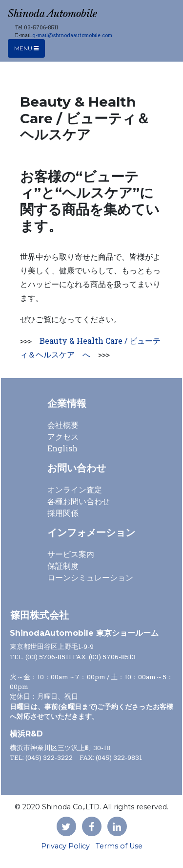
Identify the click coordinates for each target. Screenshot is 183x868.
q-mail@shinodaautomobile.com (72, 35)
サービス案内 (71, 554)
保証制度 (63, 566)
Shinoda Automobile (52, 14)
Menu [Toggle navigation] (26, 48)
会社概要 (63, 425)
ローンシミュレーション (90, 577)
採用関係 (63, 513)
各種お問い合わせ (79, 501)
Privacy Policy (65, 846)
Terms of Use (119, 846)
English (62, 448)
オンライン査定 (75, 489)
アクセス (63, 436)
